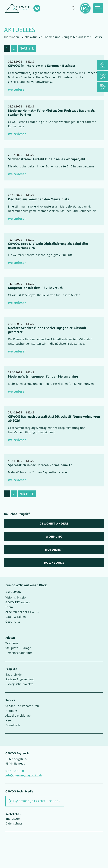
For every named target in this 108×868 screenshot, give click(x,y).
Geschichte (13, 621)
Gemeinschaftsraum (19, 653)
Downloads (13, 725)
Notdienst (12, 711)
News (9, 720)
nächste (27, 48)
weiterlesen (17, 89)
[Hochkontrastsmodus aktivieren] (37, 8)
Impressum (13, 819)
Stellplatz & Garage (18, 648)
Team (9, 607)
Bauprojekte (13, 674)
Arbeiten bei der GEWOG (22, 612)
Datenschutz (14, 823)
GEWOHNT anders (18, 602)
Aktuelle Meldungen (19, 716)
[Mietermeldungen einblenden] (85, 8)
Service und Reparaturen (22, 706)
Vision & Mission (16, 597)
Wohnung (12, 643)
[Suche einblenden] (74, 8)
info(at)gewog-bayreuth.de (24, 775)
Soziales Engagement (20, 679)
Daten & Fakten (16, 617)
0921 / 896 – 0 (15, 771)
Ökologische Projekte (19, 684)
